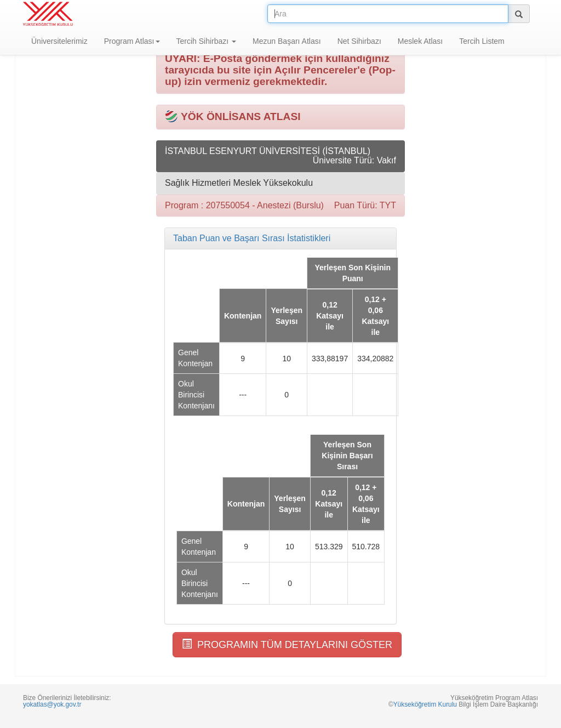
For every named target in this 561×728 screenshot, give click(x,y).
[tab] (280, 238)
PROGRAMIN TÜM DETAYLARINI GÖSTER (287, 644)
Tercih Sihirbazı (207, 41)
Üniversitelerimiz (59, 41)
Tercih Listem (482, 41)
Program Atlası (132, 41)
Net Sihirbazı (359, 41)
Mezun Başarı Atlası (287, 41)
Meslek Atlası (420, 41)
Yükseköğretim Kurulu (425, 704)
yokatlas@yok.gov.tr (52, 704)
